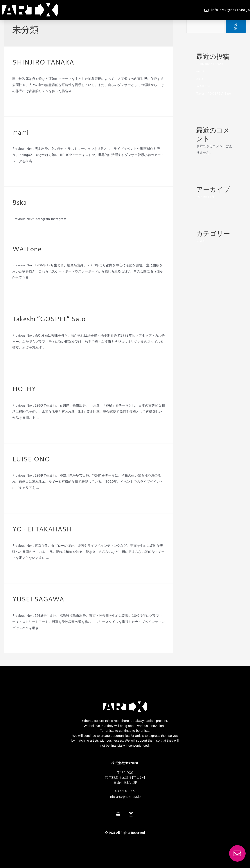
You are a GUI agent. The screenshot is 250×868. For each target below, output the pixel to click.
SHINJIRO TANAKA (43, 62)
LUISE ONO (31, 459)
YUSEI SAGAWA (38, 599)
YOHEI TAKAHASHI (43, 529)
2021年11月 (206, 197)
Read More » (22, 102)
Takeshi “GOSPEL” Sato (49, 319)
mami (20, 132)
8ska (19, 202)
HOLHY (24, 389)
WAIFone (27, 249)
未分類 (17, 70)
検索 (236, 26)
